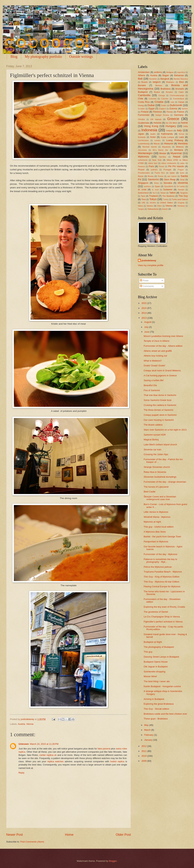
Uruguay (181, 203)
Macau (157, 144)
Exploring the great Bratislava (159, 704)
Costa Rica (144, 102)
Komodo (142, 137)
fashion (185, 109)
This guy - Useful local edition (159, 527)
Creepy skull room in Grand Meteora (162, 371)
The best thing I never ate (157, 681)
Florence (158, 112)
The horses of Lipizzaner (156, 487)
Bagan (166, 75)
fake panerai (104, 749)
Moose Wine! (150, 676)
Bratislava (166, 89)
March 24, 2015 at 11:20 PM (44, 744)
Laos (181, 137)
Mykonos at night (152, 522)
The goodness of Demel (156, 612)
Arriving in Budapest (154, 699)
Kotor (153, 137)
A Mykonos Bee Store (155, 532)
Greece (173, 119)
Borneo (159, 85)
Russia (161, 176)
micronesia (142, 150)
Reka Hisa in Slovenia (155, 472)
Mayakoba (166, 147)
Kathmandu (167, 134)
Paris (151, 166)
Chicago (162, 96)
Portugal (167, 170)
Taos (143, 196)
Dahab (181, 102)
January (149, 740)
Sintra (156, 183)
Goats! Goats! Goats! (154, 366)
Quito (182, 173)
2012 (144, 746)
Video (159, 206)
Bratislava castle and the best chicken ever (165, 714)
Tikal (143, 199)
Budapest (143, 92)
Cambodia (144, 95)
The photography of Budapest (159, 647)
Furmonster (144, 115)
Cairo (181, 92)
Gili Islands (156, 119)
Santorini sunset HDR (155, 435)
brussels (180, 89)
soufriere (147, 186)
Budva (157, 92)
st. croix (142, 189)
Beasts (144, 82)
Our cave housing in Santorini (159, 420)
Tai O (154, 193)
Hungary (171, 126)
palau (182, 163)
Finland (145, 112)
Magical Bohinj (151, 440)
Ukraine (153, 203)
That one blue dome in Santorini (160, 395)
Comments (147, 286)
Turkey (166, 199)
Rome (141, 176)
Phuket (141, 170)
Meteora (180, 147)
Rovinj (151, 176)
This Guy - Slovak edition (156, 709)
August (148, 322)
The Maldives (168, 196)
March (148, 730)
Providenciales (144, 173)
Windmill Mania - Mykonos (157, 517)
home (184, 123)
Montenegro (145, 153)
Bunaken (170, 92)
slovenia (183, 183)
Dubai (151, 105)
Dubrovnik (176, 105)
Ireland (169, 131)
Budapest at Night (153, 642)
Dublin (164, 105)
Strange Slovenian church (157, 467)
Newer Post (15, 835)
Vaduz (140, 206)
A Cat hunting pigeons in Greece (160, 376)
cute (172, 102)
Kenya (181, 134)
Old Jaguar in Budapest (156, 667)
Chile (141, 99)
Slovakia (168, 183)
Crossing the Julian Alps (156, 454)
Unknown (24, 744)
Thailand (154, 196)
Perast (161, 166)
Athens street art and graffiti (158, 351)
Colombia (153, 99)
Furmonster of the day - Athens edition (163, 346)
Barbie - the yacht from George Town (162, 537)
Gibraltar (141, 119)
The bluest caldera (153, 425)
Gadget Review (162, 115)
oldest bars (153, 163)
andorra (158, 72)
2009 (144, 761)
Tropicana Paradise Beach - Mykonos (163, 572)
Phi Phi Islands (176, 166)
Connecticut (179, 99)
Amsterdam (144, 72)
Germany (179, 115)
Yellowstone (153, 209)
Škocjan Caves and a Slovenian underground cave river (160, 498)
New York (157, 160)
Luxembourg (144, 144)
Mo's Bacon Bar (160, 150)
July (146, 327)
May (147, 725)
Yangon (141, 209)
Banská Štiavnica (181, 79)
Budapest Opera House (156, 662)
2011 (144, 751)
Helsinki (157, 123)
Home (69, 835)
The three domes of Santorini (158, 410)
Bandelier (153, 79)
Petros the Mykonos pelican (158, 567)
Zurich (165, 209)
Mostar (163, 153)
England (162, 109)
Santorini (153, 179)
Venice (150, 206)
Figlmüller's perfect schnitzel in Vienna (163, 622)
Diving (141, 105)
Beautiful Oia (150, 385)
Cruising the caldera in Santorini (160, 405)
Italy (179, 130)
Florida (170, 112)
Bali (140, 79)
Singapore (143, 183)
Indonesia (149, 130)
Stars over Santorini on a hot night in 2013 (165, 430)
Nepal (177, 156)
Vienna (30, 724)
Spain (157, 186)
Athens (141, 75)
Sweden (181, 190)
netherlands (143, 160)
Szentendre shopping (154, 672)
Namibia (162, 157)
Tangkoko (184, 193)
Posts (144, 280)
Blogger (113, 861)
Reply (21, 773)
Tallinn (173, 193)
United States (166, 203)
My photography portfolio (43, 57)
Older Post (123, 835)
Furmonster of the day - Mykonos (160, 554)
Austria (21, 724)
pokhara (154, 170)
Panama (141, 166)
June (147, 332)
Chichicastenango (177, 96)
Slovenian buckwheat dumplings (160, 477)
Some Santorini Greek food (157, 400)
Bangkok (165, 79)
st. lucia (155, 190)
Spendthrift (169, 186)
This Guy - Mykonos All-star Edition (161, 582)
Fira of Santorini (152, 390)
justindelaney (149, 260)
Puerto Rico (160, 173)
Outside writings (81, 57)
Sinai (182, 180)
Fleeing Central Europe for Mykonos (162, 586)
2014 (144, 313)
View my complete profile (151, 265)
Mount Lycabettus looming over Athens (163, 336)
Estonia (173, 109)
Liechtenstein (143, 140)
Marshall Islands (150, 147)
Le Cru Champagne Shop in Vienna (162, 617)
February (149, 735)
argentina (181, 72)
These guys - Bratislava (156, 719)
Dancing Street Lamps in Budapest (161, 657)
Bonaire (142, 85)
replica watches (55, 761)
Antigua (170, 72)
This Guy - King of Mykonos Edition (162, 577)
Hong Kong (151, 126)
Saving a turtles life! (154, 380)
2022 (144, 303)
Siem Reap (170, 180)
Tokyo (153, 199)
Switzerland (143, 193)
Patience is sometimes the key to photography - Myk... (160, 561)
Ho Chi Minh (171, 123)
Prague (181, 170)
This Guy (183, 196)
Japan (141, 134)
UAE (143, 203)
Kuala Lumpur (168, 137)
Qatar (172, 173)
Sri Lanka (181, 186)
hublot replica (117, 761)
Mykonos (143, 156)
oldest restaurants (169, 163)
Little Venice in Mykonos (156, 512)
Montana (179, 150)
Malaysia (169, 143)
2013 (144, 318)
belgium (157, 82)
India (186, 126)
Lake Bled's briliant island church (160, 445)
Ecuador (141, 109)
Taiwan (163, 193)
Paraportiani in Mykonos (156, 542)
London (158, 140)
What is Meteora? (153, 361)
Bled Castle (150, 492)
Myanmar (176, 153)
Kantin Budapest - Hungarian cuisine (162, 686)
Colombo (165, 99)
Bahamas (179, 75)
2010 (144, 756)
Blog (14, 57)
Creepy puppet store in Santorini (160, 415)
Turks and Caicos (180, 199)
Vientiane (181, 206)
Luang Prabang (175, 140)
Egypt (152, 109)
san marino (172, 176)
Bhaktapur (170, 82)
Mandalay (183, 143)
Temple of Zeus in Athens (157, 341)
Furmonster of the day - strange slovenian (165, 482)
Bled (181, 82)
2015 (144, 308)
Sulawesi (168, 189)
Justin (153, 134)
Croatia (159, 102)
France (180, 112)
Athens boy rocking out (155, 356)
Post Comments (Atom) (32, 842)
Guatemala (144, 123)
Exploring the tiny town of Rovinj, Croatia (164, 607)
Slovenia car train (152, 450)
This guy (148, 652)
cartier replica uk (48, 755)
